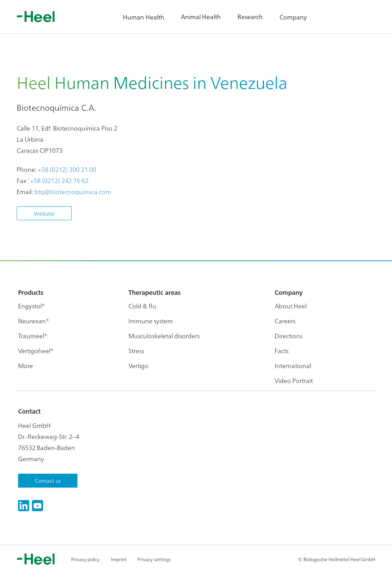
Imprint (119, 559)
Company (293, 17)
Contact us (48, 480)
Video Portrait (294, 380)
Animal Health (201, 16)
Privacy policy (85, 559)
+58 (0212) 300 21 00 (67, 169)
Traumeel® (33, 336)
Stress (136, 351)
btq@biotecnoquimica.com (73, 192)
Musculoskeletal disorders (164, 336)
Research (250, 16)
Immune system (151, 321)
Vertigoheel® (36, 351)
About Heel (291, 306)
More (26, 366)
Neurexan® (34, 321)
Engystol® (31, 306)
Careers (285, 321)
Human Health (144, 17)
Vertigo (139, 366)
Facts (282, 351)
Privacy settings (154, 559)
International (293, 366)
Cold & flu (142, 306)
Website (44, 213)
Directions (289, 336)
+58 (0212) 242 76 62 (59, 180)
